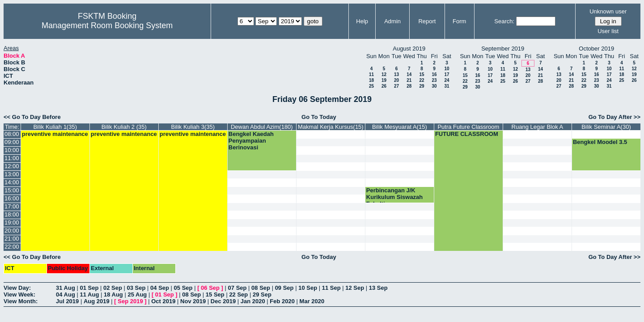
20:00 (12, 231)
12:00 (12, 166)
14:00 (12, 182)
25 (371, 86)
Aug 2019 (97, 301)
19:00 (12, 222)
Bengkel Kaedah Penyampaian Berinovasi (251, 141)
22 (422, 80)
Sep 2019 (130, 301)
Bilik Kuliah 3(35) (193, 127)
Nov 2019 (193, 301)
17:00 (12, 206)
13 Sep (378, 288)
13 (396, 74)
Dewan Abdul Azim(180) (262, 127)
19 (384, 80)
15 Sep (215, 294)
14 (409, 74)
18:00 (12, 214)
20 (396, 80)
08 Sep (261, 288)
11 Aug (89, 294)
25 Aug (137, 294)
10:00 (12, 150)
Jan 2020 (253, 301)
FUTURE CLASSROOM (467, 134)
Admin (392, 21)
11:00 (12, 158)
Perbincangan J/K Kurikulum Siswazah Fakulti (394, 197)
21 (409, 80)
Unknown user (608, 11)
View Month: (21, 301)
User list (608, 31)
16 (434, 74)
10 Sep (308, 288)
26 (384, 86)
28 (409, 86)
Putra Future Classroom (468, 127)
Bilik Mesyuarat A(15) (400, 127)
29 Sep (262, 294)
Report (427, 21)
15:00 (12, 190)
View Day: (17, 288)
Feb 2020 (282, 301)
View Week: (19, 294)
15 (422, 74)
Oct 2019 (163, 301)
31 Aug (66, 288)
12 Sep (355, 288)
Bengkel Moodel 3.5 (600, 142)
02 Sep (113, 288)
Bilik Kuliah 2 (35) (124, 127)
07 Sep (237, 288)
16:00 (12, 198)
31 (447, 86)
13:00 (12, 174)
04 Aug (66, 294)
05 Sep (183, 288)
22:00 (12, 247)
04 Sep (160, 288)
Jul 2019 (67, 301)
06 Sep (210, 288)
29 (422, 86)
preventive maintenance (55, 134)
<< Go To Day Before (32, 117)
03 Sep (136, 288)
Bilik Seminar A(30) (606, 127)
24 (447, 80)
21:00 (12, 239)
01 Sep (89, 288)
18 (371, 80)
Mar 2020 (312, 301)
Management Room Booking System (107, 25)
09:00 (12, 142)
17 (447, 74)
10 (447, 69)
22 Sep (238, 294)
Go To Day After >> (614, 117)
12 (384, 74)
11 (371, 74)
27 (396, 86)
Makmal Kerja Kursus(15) (331, 127)
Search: (504, 21)
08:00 (12, 134)
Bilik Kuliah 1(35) (55, 127)
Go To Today (319, 117)
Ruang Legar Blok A (538, 127)
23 (434, 80)
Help (362, 21)
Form (459, 21)
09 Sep (284, 288)
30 (434, 86)
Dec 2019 (223, 301)
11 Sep (331, 288)
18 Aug (113, 294)
